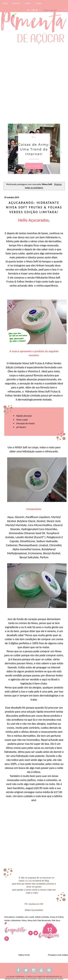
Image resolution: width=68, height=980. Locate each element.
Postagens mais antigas (58, 955)
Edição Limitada (42, 917)
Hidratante (16, 920)
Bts (34, 137)
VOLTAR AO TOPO (55, 979)
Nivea (24, 920)
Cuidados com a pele (25, 917)
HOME (5, 3)
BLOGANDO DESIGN (36, 979)
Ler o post (34, 166)
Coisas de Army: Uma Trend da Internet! (34, 149)
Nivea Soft (32, 920)
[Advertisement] (34, 83)
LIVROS (28, 3)
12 (50, 929)
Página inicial (24, 955)
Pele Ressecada (44, 920)
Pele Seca (56, 920)
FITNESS (39, 3)
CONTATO (16, 3)
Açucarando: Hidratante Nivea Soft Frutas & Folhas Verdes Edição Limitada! (34, 207)
